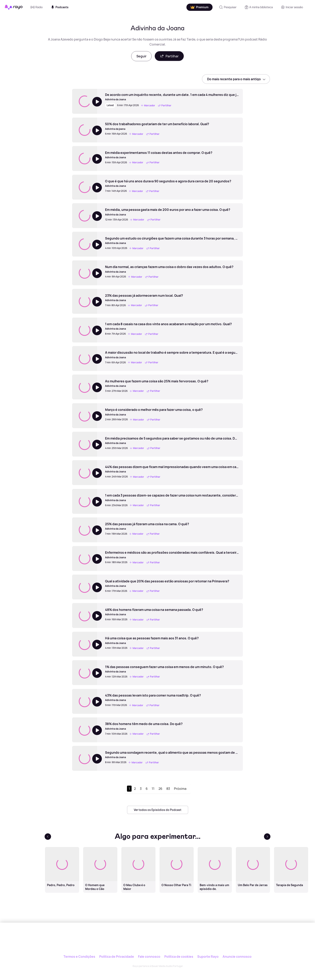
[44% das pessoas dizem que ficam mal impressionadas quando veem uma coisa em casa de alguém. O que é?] (172, 469)
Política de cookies (179, 957)
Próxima (180, 789)
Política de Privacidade (117, 957)
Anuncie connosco (237, 957)
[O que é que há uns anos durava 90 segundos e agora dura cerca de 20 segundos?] (168, 183)
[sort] (236, 79)
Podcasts (60, 7)
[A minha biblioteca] (259, 7)
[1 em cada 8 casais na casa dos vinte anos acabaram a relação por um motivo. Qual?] (168, 326)
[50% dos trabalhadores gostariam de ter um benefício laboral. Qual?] (157, 126)
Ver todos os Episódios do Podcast (158, 810)
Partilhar (169, 56)
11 (153, 789)
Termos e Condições (79, 957)
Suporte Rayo (208, 957)
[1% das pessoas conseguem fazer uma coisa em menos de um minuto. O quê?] (164, 669)
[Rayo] (157, 941)
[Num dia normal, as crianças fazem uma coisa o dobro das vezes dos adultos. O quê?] (169, 269)
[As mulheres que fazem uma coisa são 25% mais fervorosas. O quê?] (157, 383)
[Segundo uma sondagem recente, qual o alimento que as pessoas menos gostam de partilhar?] (172, 755)
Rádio (37, 7)
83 (168, 789)
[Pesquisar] (228, 7)
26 (160, 789)
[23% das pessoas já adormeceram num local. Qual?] (144, 298)
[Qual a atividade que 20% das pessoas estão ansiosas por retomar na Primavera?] (167, 583)
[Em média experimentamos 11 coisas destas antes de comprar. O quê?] (159, 155)
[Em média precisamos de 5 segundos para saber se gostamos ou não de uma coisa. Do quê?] (172, 441)
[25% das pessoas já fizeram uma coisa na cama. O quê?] (147, 526)
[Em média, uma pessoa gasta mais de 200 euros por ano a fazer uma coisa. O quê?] (168, 212)
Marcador (148, 105)
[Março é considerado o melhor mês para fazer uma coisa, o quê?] (154, 412)
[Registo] (292, 7)
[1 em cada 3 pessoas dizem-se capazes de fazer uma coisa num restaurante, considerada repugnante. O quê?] (172, 498)
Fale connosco (149, 957)
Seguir (141, 56)
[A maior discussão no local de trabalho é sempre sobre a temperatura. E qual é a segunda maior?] (172, 355)
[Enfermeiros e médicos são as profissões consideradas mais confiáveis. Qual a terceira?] (172, 555)
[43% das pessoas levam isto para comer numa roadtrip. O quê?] (153, 698)
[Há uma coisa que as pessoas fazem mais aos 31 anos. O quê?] (152, 640)
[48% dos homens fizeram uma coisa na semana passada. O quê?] (154, 612)
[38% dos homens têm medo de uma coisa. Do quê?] (144, 726)
